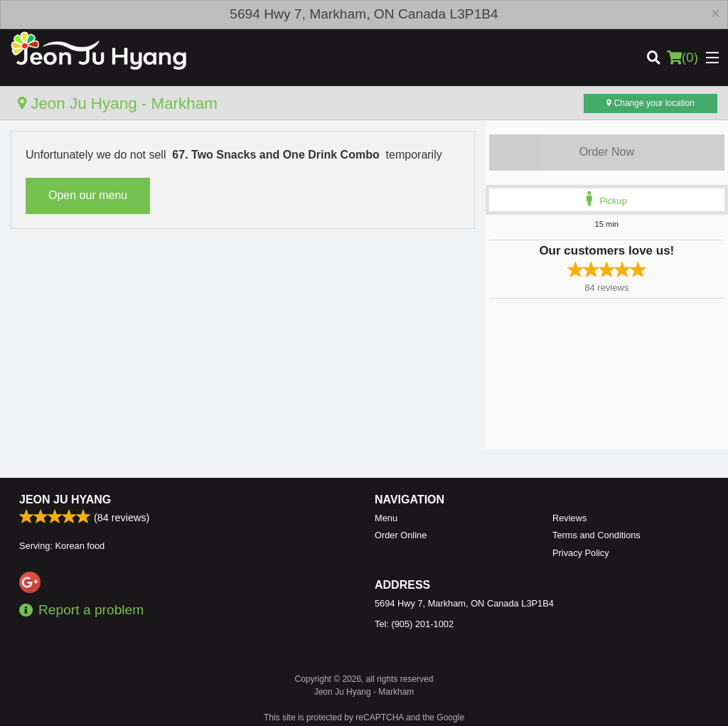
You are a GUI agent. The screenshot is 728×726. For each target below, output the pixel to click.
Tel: (414, 624)
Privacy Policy (581, 553)
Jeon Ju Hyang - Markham (118, 103)
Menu (386, 518)
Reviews (569, 518)
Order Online (401, 535)
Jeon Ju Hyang (65, 500)
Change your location (651, 103)
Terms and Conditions (596, 535)
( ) (682, 58)
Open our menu (88, 195)
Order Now (607, 152)
